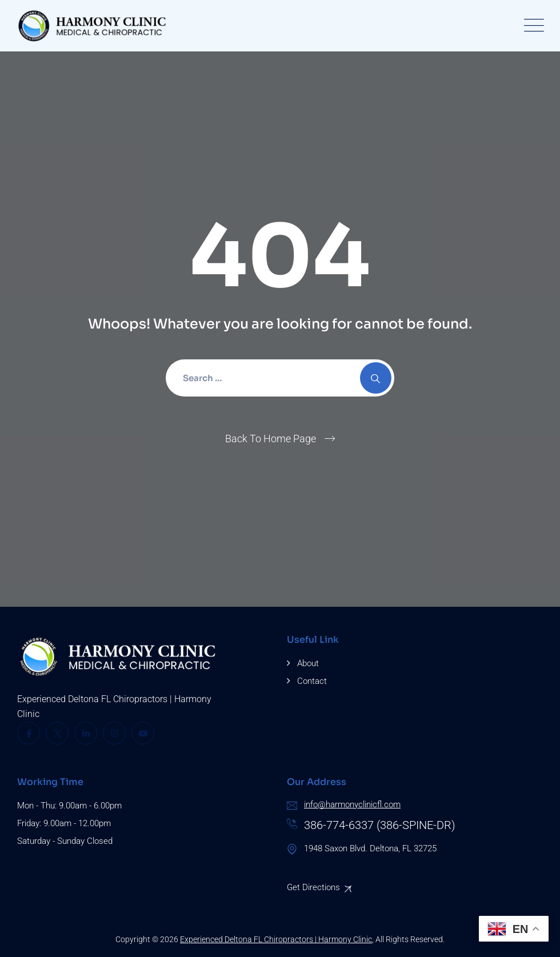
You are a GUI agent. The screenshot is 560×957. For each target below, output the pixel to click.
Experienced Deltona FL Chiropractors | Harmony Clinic (276, 939)
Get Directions (313, 887)
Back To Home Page (271, 439)
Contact (312, 681)
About (308, 663)
